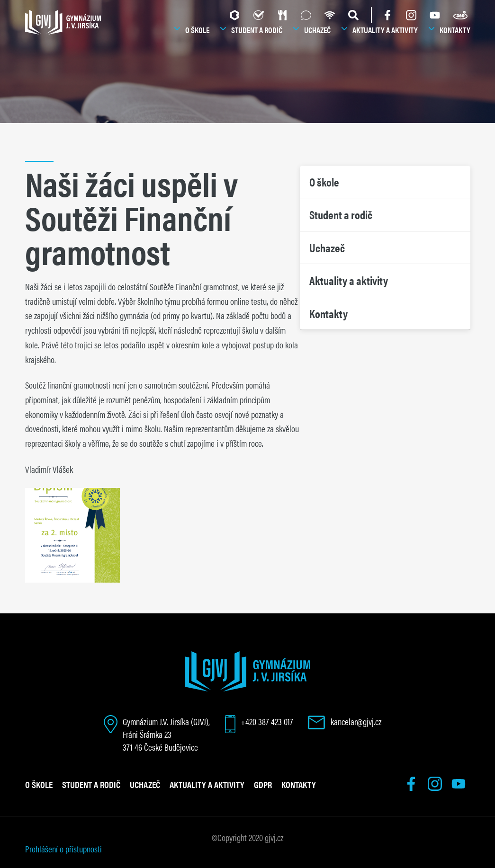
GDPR (263, 784)
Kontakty (455, 30)
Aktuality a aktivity (385, 30)
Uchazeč (317, 30)
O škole (197, 30)
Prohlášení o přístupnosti (63, 849)
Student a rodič (257, 30)
